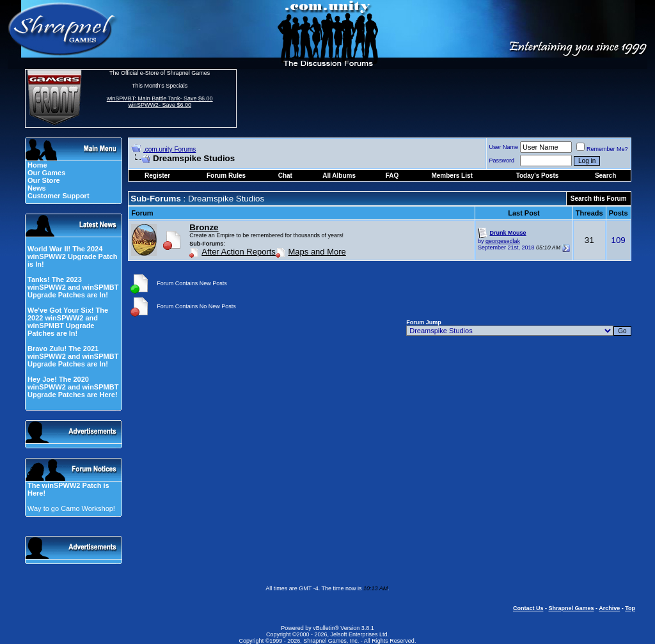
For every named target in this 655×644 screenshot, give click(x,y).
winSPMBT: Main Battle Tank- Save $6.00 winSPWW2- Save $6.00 (160, 102)
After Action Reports (239, 252)
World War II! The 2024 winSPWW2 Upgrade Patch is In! (73, 256)
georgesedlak (503, 241)
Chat (285, 176)
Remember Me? (602, 149)
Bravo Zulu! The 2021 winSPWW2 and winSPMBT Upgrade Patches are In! (73, 356)
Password (502, 161)
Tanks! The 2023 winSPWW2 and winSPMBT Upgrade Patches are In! (73, 287)
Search (605, 176)
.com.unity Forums (170, 149)
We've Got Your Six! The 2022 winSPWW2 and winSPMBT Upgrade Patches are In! (68, 322)
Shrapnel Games (571, 608)
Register (157, 176)
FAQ (392, 176)
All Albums (339, 176)
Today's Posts (538, 176)
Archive (609, 608)
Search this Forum (599, 199)
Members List (452, 176)
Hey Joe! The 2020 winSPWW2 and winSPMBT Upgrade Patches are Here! (73, 387)
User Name (504, 147)
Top (630, 608)
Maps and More (317, 252)
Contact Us (528, 608)
